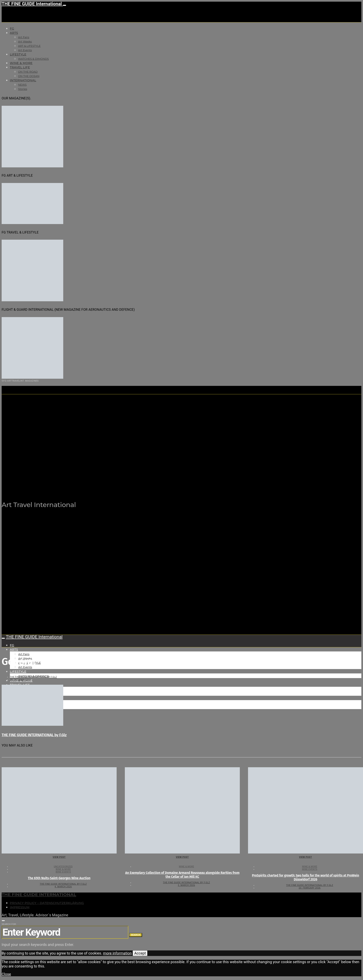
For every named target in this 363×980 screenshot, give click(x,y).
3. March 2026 (186, 885)
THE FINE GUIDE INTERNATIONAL (39, 894)
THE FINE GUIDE (82, 484)
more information (117, 953)
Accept (140, 953)
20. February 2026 (310, 888)
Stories (23, 89)
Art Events (25, 50)
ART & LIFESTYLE (29, 46)
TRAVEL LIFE (20, 67)
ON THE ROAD (28, 72)
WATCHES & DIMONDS (33, 59)
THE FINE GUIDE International (32, 4)
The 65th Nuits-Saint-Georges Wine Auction (59, 878)
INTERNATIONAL (23, 80)
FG (12, 29)
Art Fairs (24, 37)
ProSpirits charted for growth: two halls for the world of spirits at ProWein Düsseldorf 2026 (306, 877)
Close (6, 974)
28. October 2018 (20, 680)
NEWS (22, 85)
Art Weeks (25, 41)
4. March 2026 (63, 887)
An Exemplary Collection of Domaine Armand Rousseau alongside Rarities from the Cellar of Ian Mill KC (182, 875)
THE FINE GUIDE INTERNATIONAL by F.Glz (33, 677)
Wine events (63, 872)
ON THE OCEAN (29, 76)
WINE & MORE (21, 63)
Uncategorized (63, 867)
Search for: (9, 924)
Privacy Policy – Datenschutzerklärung (47, 903)
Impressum (20, 907)
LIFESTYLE (18, 54)
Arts (14, 33)
